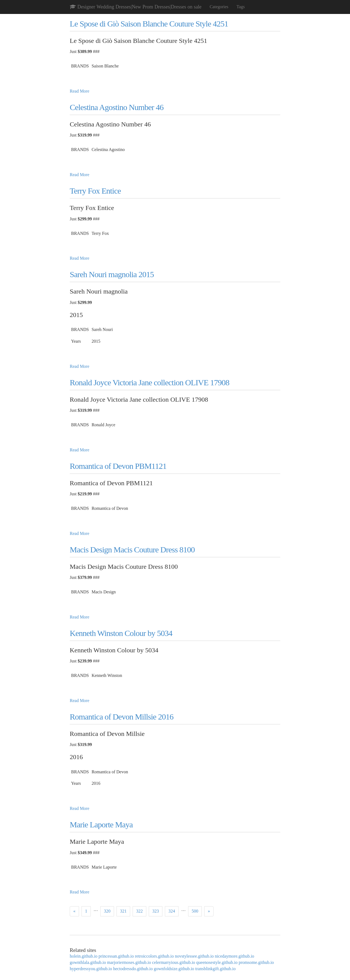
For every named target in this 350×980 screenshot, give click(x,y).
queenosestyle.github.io (217, 962)
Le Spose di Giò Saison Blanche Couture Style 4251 (149, 24)
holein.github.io (84, 956)
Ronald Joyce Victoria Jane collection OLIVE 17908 (149, 382)
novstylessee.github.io (194, 956)
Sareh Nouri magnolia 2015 (112, 274)
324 (172, 911)
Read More (80, 91)
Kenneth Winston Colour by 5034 (121, 633)
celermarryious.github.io (173, 962)
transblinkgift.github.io (215, 969)
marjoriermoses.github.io (129, 962)
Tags (241, 7)
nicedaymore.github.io (235, 956)
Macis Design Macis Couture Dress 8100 (132, 550)
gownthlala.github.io (88, 962)
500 (195, 911)
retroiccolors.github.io (154, 956)
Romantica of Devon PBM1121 (118, 466)
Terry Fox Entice (95, 191)
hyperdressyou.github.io (91, 969)
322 (139, 911)
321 (123, 911)
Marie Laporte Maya (101, 824)
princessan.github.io (116, 956)
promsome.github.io (256, 962)
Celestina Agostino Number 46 (117, 107)
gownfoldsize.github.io (174, 969)
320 (107, 911)
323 (156, 911)
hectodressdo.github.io (133, 969)
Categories (219, 7)
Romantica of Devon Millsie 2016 (122, 717)
